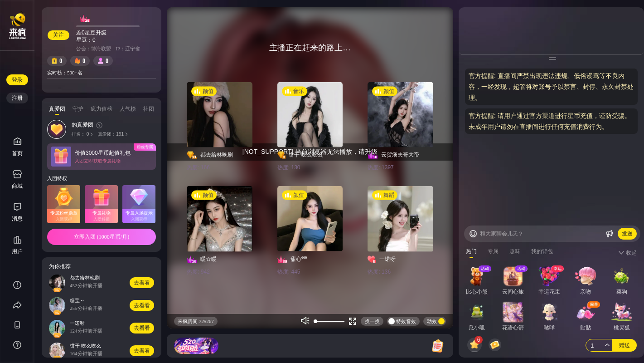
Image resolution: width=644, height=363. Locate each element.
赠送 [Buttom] (625, 345)
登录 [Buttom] (17, 80)
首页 (17, 147)
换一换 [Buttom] (372, 321)
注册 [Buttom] (17, 98)
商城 (17, 179)
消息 (17, 219)
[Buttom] (473, 234)
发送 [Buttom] (627, 234)
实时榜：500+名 (65, 73)
